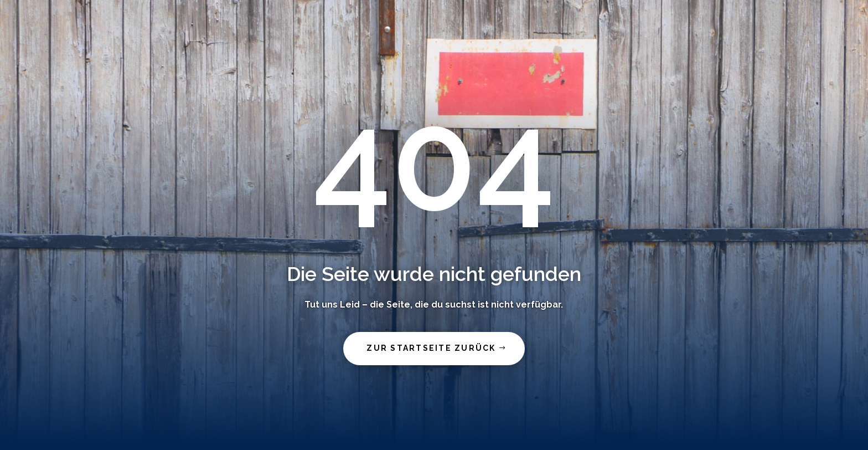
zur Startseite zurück (431, 348)
